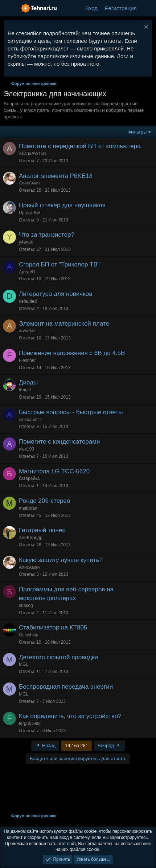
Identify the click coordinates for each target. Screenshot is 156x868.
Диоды (28, 382)
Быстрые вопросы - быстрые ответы (71, 412)
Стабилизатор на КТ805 (53, 627)
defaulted (28, 301)
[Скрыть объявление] (145, 28)
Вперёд (109, 745)
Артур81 (27, 272)
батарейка (29, 478)
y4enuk (26, 242)
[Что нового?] (147, 8)
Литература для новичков (56, 294)
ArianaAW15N (33, 154)
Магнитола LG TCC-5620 (54, 471)
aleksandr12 (31, 420)
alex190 (26, 449)
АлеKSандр (31, 538)
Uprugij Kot (30, 213)
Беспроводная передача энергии (66, 687)
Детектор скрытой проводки (58, 657)
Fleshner (27, 360)
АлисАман (29, 183)
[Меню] (10, 8)
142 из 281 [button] (77, 745)
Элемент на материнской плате (64, 324)
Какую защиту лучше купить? (61, 560)
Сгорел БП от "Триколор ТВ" (59, 264)
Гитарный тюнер (42, 530)
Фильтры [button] (137, 132)
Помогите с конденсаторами (59, 442)
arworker (27, 331)
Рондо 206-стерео (44, 501)
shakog (26, 606)
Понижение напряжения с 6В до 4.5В (72, 353)
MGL (24, 664)
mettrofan (28, 508)
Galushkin (28, 635)
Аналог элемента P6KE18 (56, 176)
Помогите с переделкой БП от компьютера (80, 146)
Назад (45, 745)
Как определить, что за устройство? (70, 716)
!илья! (25, 390)
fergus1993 (30, 724)
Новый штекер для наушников (62, 205)
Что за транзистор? (47, 235)
